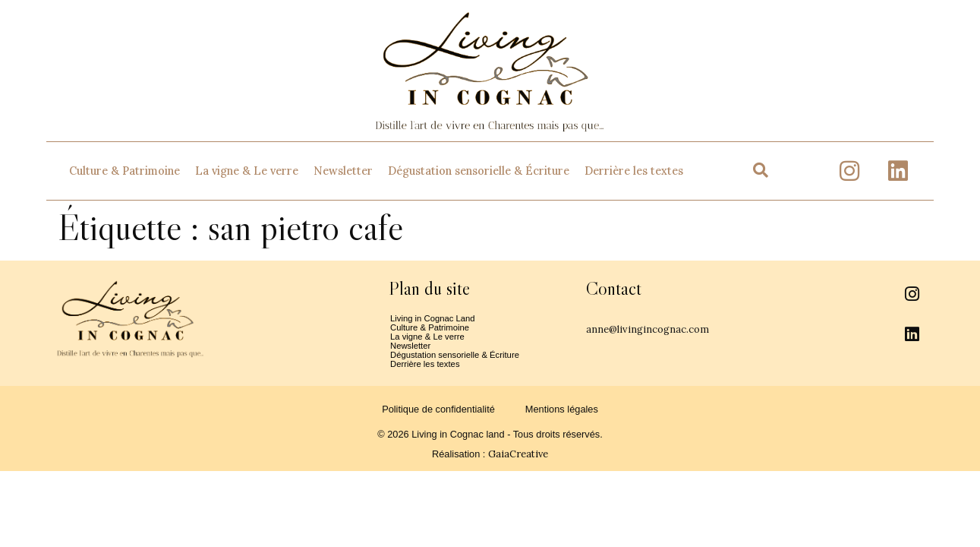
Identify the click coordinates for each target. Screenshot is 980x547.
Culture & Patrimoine (124, 171)
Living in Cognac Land (438, 319)
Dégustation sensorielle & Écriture (479, 171)
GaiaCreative (518, 468)
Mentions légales (562, 423)
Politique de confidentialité (438, 423)
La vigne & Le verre (247, 171)
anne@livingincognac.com (677, 328)
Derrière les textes (634, 171)
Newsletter (343, 171)
